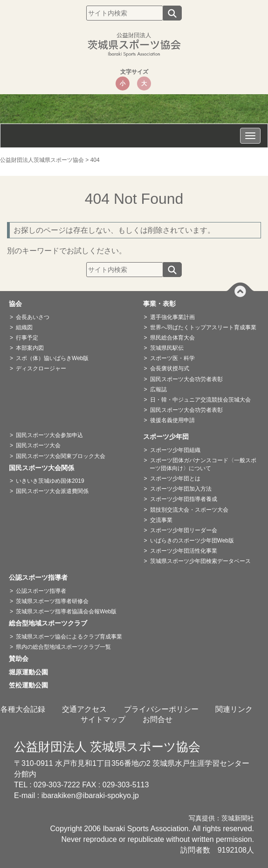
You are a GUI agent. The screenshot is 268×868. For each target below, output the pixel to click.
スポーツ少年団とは (175, 479)
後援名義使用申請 (172, 420)
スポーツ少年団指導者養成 (184, 499)
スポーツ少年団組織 (175, 450)
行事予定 (27, 338)
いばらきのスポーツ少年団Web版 (192, 541)
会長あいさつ (33, 317)
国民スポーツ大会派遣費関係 (52, 491)
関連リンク (234, 709)
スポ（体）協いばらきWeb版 (52, 358)
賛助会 (22, 659)
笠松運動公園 (32, 685)
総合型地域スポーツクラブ (51, 623)
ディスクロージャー (41, 368)
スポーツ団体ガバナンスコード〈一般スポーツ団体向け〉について (203, 464)
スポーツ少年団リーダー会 (184, 530)
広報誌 (158, 389)
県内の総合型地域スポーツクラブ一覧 (63, 647)
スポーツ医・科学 (172, 358)
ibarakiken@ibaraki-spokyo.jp (90, 795)
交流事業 (161, 520)
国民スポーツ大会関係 (45, 468)
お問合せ (158, 719)
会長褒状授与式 (170, 368)
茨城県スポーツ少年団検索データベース (200, 561)
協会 (19, 304)
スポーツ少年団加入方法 (181, 489)
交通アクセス (84, 709)
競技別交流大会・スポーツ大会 (189, 510)
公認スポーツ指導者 (41, 577)
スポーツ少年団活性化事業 (184, 551)
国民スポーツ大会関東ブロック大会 (61, 456)
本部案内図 (30, 348)
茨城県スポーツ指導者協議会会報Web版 (66, 611)
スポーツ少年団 (169, 437)
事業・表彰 (163, 304)
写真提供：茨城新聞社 (221, 818)
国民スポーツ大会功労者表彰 (186, 379)
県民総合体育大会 (172, 338)
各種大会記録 (23, 709)
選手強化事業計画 (172, 317)
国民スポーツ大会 (38, 445)
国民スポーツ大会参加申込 (49, 435)
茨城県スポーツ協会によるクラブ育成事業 (69, 637)
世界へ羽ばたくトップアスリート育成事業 (203, 327)
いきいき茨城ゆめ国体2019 (50, 481)
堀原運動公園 (32, 672)
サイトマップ (103, 719)
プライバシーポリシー (161, 709)
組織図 (24, 327)
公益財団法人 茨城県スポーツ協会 (107, 747)
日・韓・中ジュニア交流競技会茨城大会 (200, 400)
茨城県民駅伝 (167, 348)
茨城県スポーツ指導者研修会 (52, 601)
